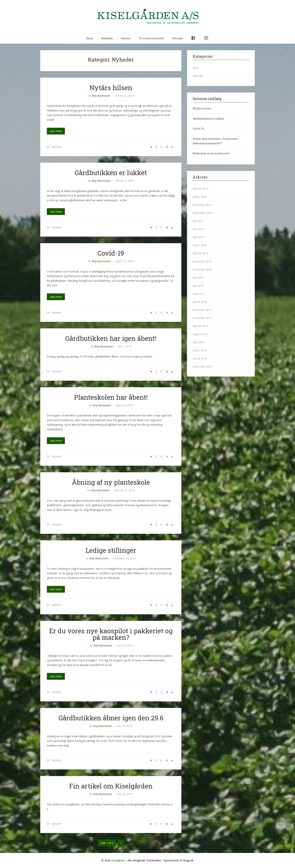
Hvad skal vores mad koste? (211, 153)
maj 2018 (198, 294)
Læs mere (56, 131)
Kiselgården (118, 860)
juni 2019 (198, 229)
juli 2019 (198, 221)
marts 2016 (200, 350)
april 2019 (199, 237)
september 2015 (203, 366)
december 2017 (202, 310)
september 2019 (203, 213)
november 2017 (202, 318)
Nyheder (107, 38)
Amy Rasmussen (101, 96)
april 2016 (199, 342)
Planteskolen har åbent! (111, 397)
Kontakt (178, 38)
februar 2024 (200, 189)
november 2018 (202, 269)
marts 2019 (200, 245)
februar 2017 (200, 326)
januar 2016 (200, 358)
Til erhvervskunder (151, 38)
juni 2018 (198, 286)
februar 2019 (200, 253)
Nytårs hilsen (111, 87)
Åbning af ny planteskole (111, 482)
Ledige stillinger (111, 550)
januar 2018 (200, 302)
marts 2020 (200, 197)
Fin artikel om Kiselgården (111, 786)
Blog (195, 68)
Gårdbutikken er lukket (111, 172)
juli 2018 (198, 278)
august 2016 (200, 334)
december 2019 (202, 205)
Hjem (90, 38)
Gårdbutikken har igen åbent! (111, 338)
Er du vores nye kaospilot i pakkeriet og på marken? (111, 634)
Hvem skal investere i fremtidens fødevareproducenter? (216, 141)
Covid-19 (111, 253)
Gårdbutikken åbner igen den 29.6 (111, 718)
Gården (126, 38)
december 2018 (202, 261)
